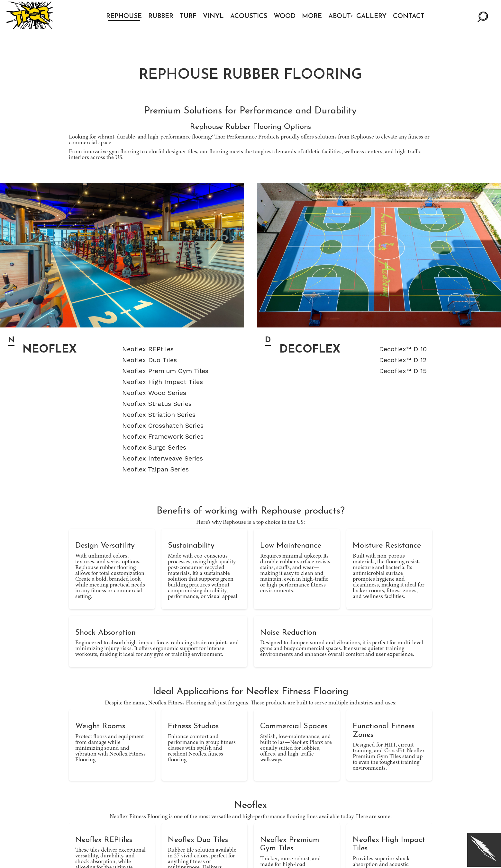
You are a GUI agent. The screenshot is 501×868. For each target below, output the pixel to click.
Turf (189, 16)
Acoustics (250, 16)
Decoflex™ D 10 (403, 349)
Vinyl (215, 16)
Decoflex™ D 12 (403, 360)
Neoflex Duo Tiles (150, 360)
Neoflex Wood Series (154, 393)
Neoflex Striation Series (159, 415)
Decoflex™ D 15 (403, 371)
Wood (286, 16)
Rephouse (125, 16)
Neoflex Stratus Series (157, 404)
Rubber (162, 16)
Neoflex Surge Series (154, 447)
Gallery (373, 16)
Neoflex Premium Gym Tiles (165, 371)
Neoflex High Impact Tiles (163, 382)
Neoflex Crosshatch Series (163, 425)
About (341, 16)
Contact (410, 16)
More (313, 16)
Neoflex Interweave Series (163, 458)
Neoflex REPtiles (148, 349)
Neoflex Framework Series (163, 436)
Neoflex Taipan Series (155, 469)
